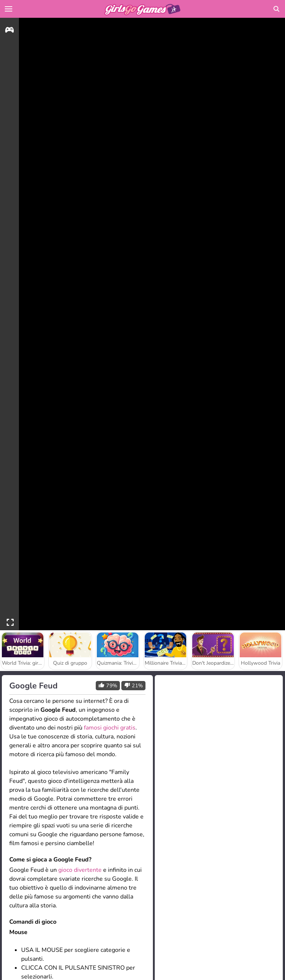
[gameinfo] (9, 31)
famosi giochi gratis (110, 728)
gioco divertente (80, 870)
